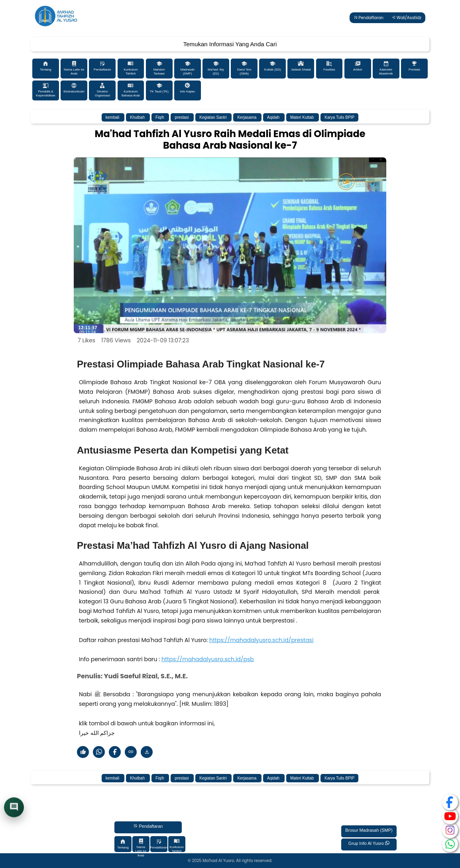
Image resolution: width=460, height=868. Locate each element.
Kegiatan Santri (213, 117)
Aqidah (274, 117)
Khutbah (138, 117)
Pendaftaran (369, 18)
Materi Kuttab (303, 117)
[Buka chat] (14, 808)
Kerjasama (247, 117)
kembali (113, 117)
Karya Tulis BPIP (339, 117)
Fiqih (160, 117)
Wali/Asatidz (406, 18)
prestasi (182, 117)
